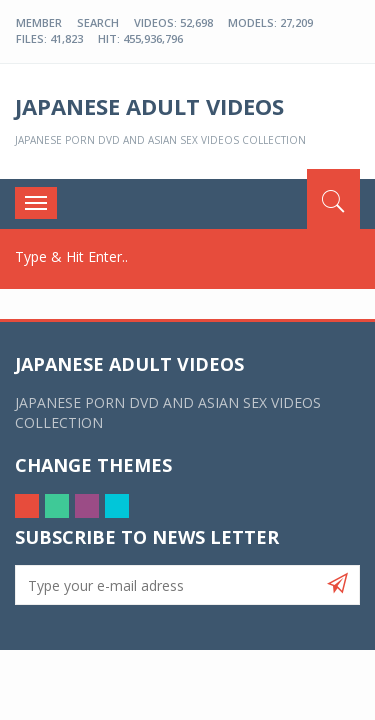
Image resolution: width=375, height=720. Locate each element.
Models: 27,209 (270, 22)
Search (98, 22)
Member (39, 22)
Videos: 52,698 (173, 22)
